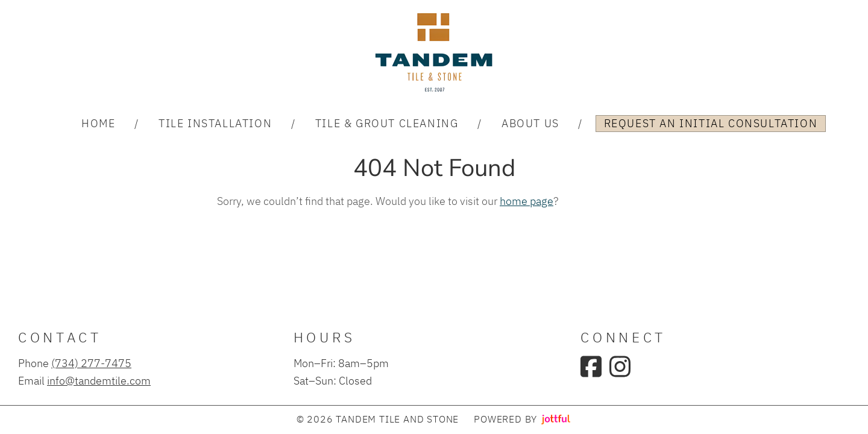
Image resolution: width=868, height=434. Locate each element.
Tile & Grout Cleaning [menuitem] (387, 123)
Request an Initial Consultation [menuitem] (711, 123)
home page (527, 201)
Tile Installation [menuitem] (215, 123)
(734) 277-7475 (91, 363)
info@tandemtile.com (99, 380)
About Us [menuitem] (530, 123)
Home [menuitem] (98, 123)
